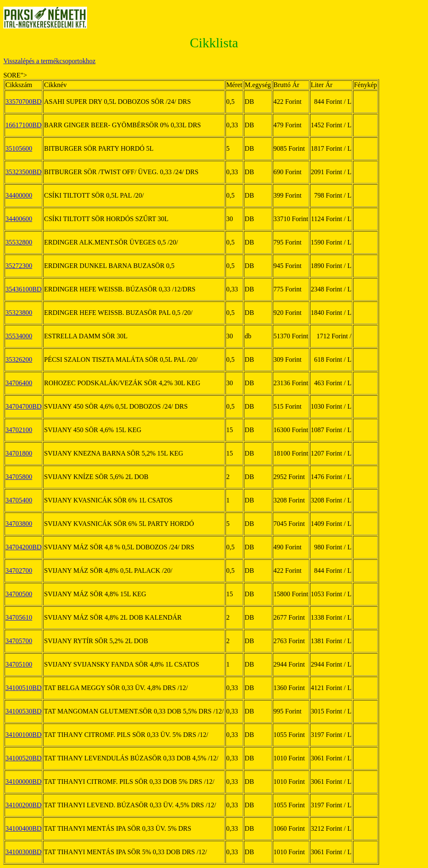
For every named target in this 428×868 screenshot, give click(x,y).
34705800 (19, 477)
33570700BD (23, 102)
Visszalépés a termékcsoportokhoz (49, 61)
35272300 (19, 266)
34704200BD (23, 547)
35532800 (19, 242)
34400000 (19, 195)
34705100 (19, 664)
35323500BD (23, 172)
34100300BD (23, 852)
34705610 (19, 617)
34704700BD (23, 406)
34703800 (19, 524)
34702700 (19, 571)
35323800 (19, 313)
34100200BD (23, 805)
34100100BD (23, 735)
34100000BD (23, 782)
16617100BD (23, 125)
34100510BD (23, 688)
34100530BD (23, 711)
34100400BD (23, 828)
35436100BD (23, 289)
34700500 (19, 594)
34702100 (19, 430)
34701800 (19, 453)
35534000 (19, 336)
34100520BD (23, 758)
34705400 (19, 500)
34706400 (19, 383)
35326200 (19, 359)
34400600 (19, 219)
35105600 (19, 148)
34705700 (19, 641)
